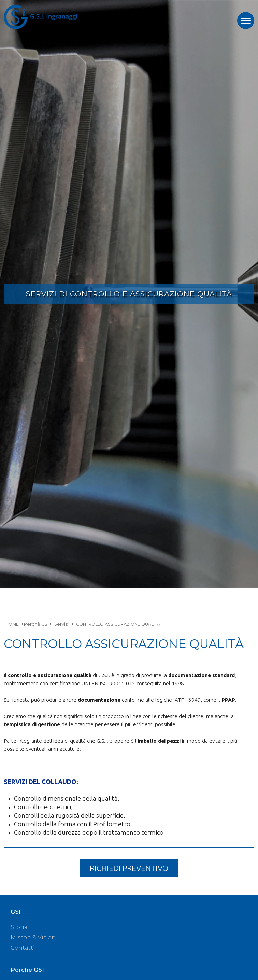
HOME (12, 624)
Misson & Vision (33, 937)
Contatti (23, 948)
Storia (19, 927)
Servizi (61, 624)
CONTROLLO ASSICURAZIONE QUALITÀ (118, 624)
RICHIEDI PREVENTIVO (129, 868)
